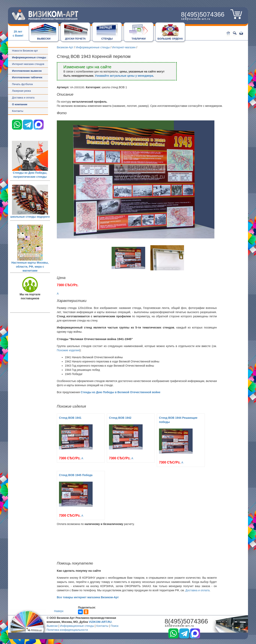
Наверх (59, 611)
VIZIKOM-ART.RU (100, 622)
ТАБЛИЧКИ (139, 39)
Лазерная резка (21, 91)
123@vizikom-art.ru (196, 19)
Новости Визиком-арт (25, 51)
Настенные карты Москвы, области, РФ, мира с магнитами (30, 267)
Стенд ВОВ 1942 (120, 418)
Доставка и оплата (23, 98)
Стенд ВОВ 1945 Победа (76, 475)
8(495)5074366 (203, 14)
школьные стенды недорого (30, 217)
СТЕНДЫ (107, 39)
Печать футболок (22, 84)
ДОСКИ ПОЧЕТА (75, 39)
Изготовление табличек (27, 77)
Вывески (52, 626)
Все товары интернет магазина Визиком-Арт (88, 597)
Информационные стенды (93, 47)
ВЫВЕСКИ (44, 39)
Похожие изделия (68, 350)
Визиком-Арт (65, 47)
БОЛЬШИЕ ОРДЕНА (170, 39)
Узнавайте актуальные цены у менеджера (124, 76)
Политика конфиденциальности (67, 630)
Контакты (18, 111)
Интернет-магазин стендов (28, 64)
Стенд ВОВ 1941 (70, 418)
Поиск (114, 626)
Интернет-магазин (124, 47)
